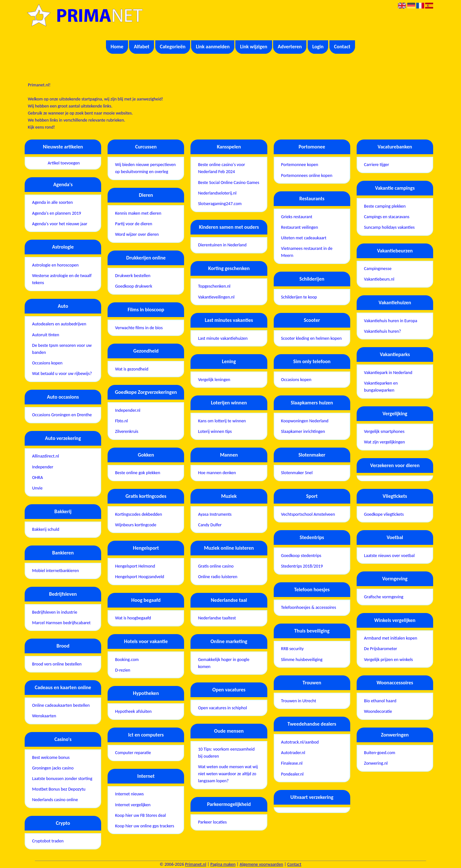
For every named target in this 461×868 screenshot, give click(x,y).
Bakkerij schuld (46, 529)
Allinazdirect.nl (45, 456)
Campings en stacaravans (387, 217)
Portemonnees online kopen (307, 175)
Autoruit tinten (46, 335)
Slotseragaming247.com (220, 204)
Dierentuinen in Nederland (222, 245)
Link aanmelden (213, 47)
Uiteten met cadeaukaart (304, 238)
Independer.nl (128, 410)
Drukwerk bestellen (133, 276)
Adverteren (290, 47)
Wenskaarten (44, 716)
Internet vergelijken (133, 805)
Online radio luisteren (218, 577)
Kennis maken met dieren (138, 213)
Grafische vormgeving (384, 597)
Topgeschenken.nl (214, 286)
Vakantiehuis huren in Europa (391, 321)
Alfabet (142, 47)
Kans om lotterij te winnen (222, 421)
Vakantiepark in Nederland (388, 373)
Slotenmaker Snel (297, 473)
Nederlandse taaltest (217, 618)
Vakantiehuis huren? (382, 331)
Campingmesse (378, 269)
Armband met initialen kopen (391, 638)
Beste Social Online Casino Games (229, 183)
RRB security (292, 649)
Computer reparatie (133, 753)
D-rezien (123, 670)
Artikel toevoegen (64, 163)
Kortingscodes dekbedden (138, 514)
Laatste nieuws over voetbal (389, 556)
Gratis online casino (216, 566)
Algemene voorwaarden (262, 864)
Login (318, 47)
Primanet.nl (196, 864)
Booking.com (127, 660)
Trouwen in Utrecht (299, 701)
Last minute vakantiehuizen (223, 338)
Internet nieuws (129, 794)
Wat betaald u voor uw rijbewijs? (62, 374)
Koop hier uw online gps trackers (145, 826)
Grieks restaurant (297, 217)
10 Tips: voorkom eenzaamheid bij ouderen (226, 753)
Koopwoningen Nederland (305, 421)
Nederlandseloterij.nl (217, 193)
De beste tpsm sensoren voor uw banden (62, 349)
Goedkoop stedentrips (301, 556)
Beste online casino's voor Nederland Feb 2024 (222, 168)
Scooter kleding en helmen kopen (311, 338)
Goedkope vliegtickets (384, 514)
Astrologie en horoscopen (55, 265)
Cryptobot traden (48, 841)
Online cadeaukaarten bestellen (61, 705)
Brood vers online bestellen (57, 664)
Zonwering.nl (376, 763)
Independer (43, 467)
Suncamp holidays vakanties (389, 227)
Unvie (37, 488)
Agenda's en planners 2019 (57, 213)
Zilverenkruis (126, 431)
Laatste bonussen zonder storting (62, 779)
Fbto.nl (121, 421)
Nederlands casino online (55, 800)
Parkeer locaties (213, 822)
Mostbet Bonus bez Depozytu (59, 789)
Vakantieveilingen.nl (216, 297)
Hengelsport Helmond (135, 566)
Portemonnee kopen (300, 165)
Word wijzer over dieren (137, 234)
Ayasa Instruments (215, 514)
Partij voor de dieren (133, 224)
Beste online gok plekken (137, 473)
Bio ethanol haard (380, 701)
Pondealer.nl (292, 774)
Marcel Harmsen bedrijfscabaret (61, 623)
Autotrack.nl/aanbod (300, 742)
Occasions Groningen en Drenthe (62, 415)
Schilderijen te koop (299, 297)
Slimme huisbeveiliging (302, 660)
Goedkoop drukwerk (133, 286)
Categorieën (173, 47)
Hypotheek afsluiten (133, 711)
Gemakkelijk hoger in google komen (224, 663)
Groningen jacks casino (53, 768)
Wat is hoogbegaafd (133, 618)
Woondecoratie (378, 711)
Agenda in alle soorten (52, 202)
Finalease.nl (292, 763)
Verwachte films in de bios (139, 328)
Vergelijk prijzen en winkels (388, 660)
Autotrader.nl (293, 753)
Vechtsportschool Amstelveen (308, 514)
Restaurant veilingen (300, 227)
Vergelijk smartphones (384, 431)
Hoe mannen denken (217, 473)
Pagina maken (223, 864)
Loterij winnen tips (215, 431)
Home (117, 47)
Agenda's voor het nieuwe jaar (60, 224)
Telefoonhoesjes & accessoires (309, 607)
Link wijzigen (254, 47)
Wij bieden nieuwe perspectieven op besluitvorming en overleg (145, 168)
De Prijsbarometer (380, 649)
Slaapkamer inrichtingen (303, 431)
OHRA (37, 478)
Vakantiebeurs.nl (379, 279)
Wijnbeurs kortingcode (136, 525)
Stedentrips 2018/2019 (302, 566)
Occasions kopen (47, 363)
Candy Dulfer (210, 525)
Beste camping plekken (385, 206)
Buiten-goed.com (380, 753)
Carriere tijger (376, 165)
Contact (342, 47)
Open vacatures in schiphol (223, 708)
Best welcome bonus (51, 757)
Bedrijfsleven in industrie (55, 612)
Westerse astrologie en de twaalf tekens (62, 279)
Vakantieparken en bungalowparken (381, 387)
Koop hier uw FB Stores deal (140, 815)
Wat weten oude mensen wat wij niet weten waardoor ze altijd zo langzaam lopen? (228, 774)
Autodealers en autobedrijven (59, 324)
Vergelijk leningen (214, 380)
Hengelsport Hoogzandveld (139, 577)
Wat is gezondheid (132, 369)
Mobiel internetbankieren (55, 571)
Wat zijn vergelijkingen (384, 442)
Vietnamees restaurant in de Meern (307, 252)
